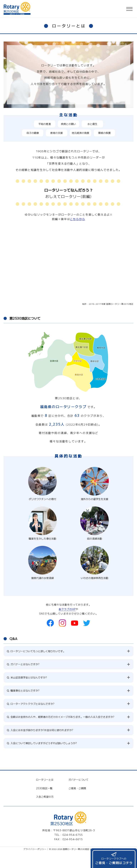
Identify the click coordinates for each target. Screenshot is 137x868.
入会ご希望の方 (45, 792)
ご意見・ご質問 (77, 783)
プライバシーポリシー (35, 844)
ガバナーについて (78, 775)
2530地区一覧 (44, 783)
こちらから (78, 219)
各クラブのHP (67, 609)
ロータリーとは (45, 775)
